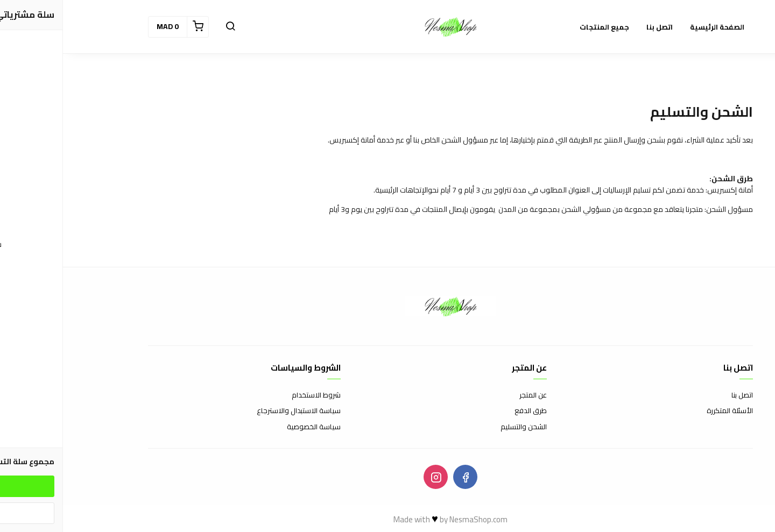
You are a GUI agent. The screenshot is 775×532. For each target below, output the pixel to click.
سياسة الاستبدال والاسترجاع (236, 411)
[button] (167, 27)
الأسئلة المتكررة (667, 411)
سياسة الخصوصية (251, 427)
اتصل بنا (679, 395)
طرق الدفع (468, 411)
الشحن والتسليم (461, 427)
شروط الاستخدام (253, 395)
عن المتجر (470, 395)
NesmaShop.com (415, 519)
